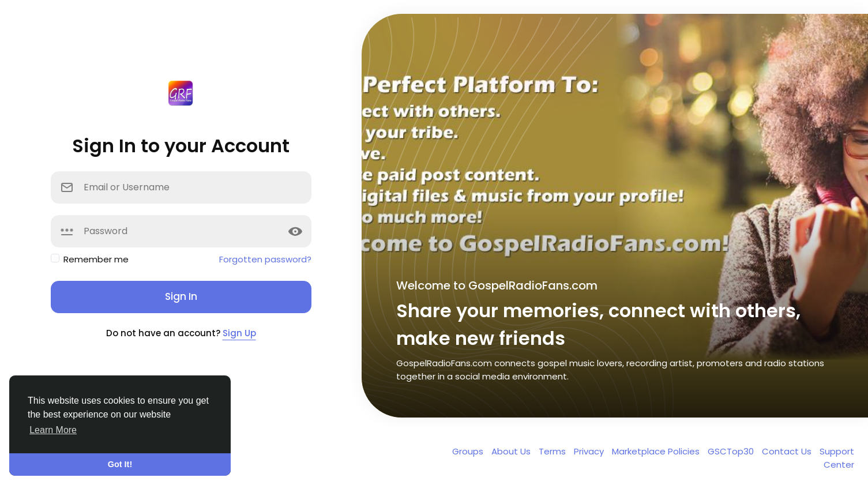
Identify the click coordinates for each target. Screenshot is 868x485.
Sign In (181, 296)
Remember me (96, 259)
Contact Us (788, 451)
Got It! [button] (120, 464)
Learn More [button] (53, 430)
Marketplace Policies (657, 451)
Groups (469, 451)
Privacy (590, 451)
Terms (553, 451)
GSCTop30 (732, 451)
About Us (512, 451)
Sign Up (239, 333)
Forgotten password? (265, 259)
